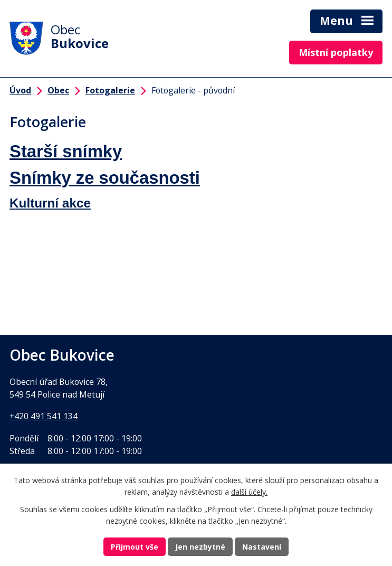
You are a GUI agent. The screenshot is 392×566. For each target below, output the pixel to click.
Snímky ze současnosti (105, 178)
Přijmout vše (135, 547)
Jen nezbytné (200, 547)
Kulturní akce (50, 203)
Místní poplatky (336, 52)
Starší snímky (66, 151)
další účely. (249, 492)
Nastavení (262, 547)
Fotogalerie (110, 90)
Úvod (20, 90)
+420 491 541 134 (44, 416)
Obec (58, 90)
